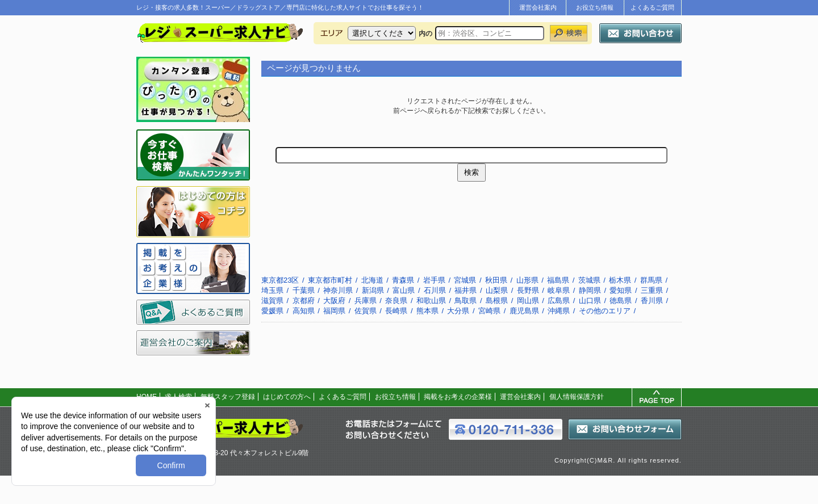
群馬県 (651, 280)
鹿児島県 (524, 311)
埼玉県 (272, 290)
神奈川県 (338, 290)
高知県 (304, 311)
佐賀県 (366, 311)
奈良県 (396, 301)
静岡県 (590, 290)
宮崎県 (489, 311)
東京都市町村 (330, 280)
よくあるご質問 (652, 7)
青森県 (403, 280)
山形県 (527, 280)
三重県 (652, 290)
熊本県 (427, 311)
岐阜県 (559, 290)
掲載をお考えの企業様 (458, 397)
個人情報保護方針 (577, 397)
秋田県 (496, 280)
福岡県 (334, 311)
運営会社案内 (538, 7)
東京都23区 (280, 280)
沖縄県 (559, 311)
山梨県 (497, 290)
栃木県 (620, 280)
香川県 (652, 301)
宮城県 (465, 280)
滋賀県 (272, 301)
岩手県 (434, 280)
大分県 (458, 311)
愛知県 (621, 290)
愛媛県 (272, 311)
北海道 (372, 280)
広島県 (559, 301)
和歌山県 (431, 301)
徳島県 (621, 301)
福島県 (558, 280)
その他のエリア (605, 311)
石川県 (435, 290)
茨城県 (589, 280)
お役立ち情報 (595, 7)
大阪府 (334, 301)
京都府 (304, 301)
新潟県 (373, 290)
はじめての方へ (287, 397)
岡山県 (528, 301)
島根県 (497, 301)
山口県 (590, 301)
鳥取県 (466, 301)
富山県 (404, 290)
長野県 (528, 290)
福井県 (466, 290)
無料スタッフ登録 (228, 397)
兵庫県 (366, 301)
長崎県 (396, 311)
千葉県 (304, 290)
